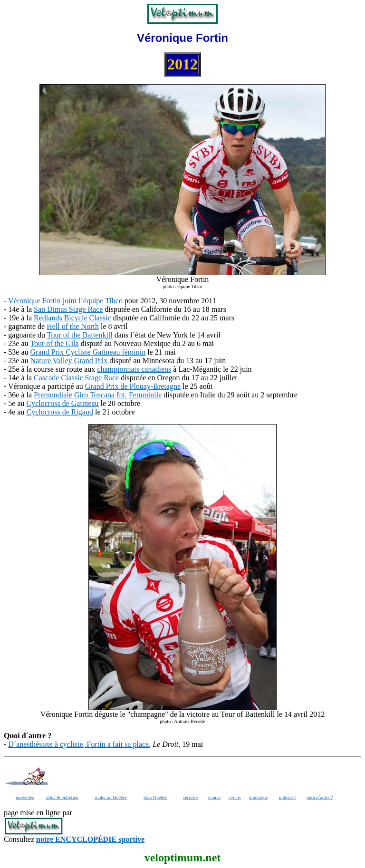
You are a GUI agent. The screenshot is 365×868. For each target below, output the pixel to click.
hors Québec (155, 797)
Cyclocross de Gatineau (63, 403)
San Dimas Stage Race (68, 309)
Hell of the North (73, 326)
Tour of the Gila (54, 343)
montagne (258, 797)
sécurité (190, 797)
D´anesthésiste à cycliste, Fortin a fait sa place (78, 744)
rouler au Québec (111, 797)
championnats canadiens (134, 369)
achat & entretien (62, 797)
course (214, 797)
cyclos (235, 797)
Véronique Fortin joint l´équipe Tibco (65, 301)
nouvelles (25, 797)
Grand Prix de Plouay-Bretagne (133, 386)
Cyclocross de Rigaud (60, 412)
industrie (287, 797)
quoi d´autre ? (320, 797)
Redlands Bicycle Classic (72, 318)
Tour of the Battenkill (80, 335)
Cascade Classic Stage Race (76, 378)
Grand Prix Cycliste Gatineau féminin (88, 352)
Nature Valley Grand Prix (69, 361)
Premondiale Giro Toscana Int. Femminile (98, 395)
